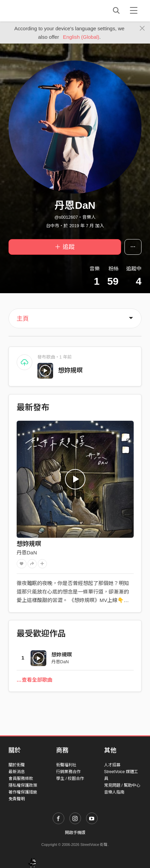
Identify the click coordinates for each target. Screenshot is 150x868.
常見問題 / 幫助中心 (122, 785)
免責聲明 (17, 799)
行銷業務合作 (68, 772)
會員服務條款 (21, 779)
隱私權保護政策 (23, 785)
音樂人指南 (114, 792)
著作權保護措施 (23, 792)
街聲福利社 (66, 765)
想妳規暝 (70, 370)
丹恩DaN (27, 553)
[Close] (142, 29)
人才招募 (112, 765)
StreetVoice (37, 11)
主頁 (23, 319)
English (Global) (81, 37)
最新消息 (17, 772)
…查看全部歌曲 (35, 680)
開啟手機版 (75, 833)
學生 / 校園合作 (70, 779)
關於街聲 (17, 765)
